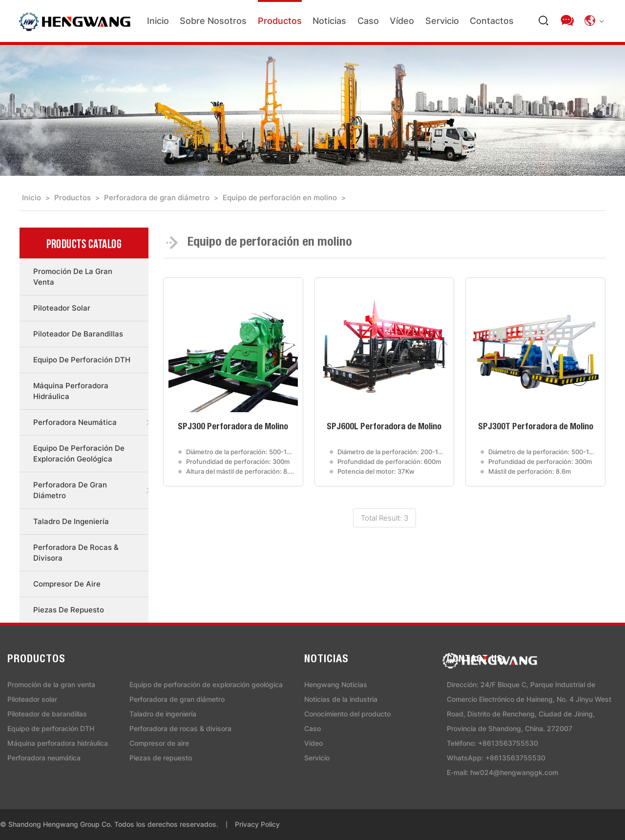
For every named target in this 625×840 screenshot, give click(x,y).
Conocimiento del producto (347, 714)
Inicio (158, 21)
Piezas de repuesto (69, 610)
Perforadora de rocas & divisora (76, 553)
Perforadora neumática (75, 422)
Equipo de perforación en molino (280, 198)
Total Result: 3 (385, 518)
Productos (280, 21)
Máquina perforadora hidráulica (71, 391)
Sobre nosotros (213, 21)
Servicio (442, 21)
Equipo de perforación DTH (82, 360)
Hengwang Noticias (336, 684)
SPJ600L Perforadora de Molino (384, 427)
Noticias (329, 21)
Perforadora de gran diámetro (157, 198)
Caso (368, 21)
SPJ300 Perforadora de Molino (233, 427)
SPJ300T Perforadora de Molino (536, 427)
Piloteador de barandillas (78, 334)
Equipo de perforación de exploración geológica (79, 453)
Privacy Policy (257, 824)
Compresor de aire (67, 584)
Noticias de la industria (341, 699)
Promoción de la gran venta (73, 277)
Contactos (492, 21)
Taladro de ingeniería (71, 521)
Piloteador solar (62, 308)
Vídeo (402, 21)
